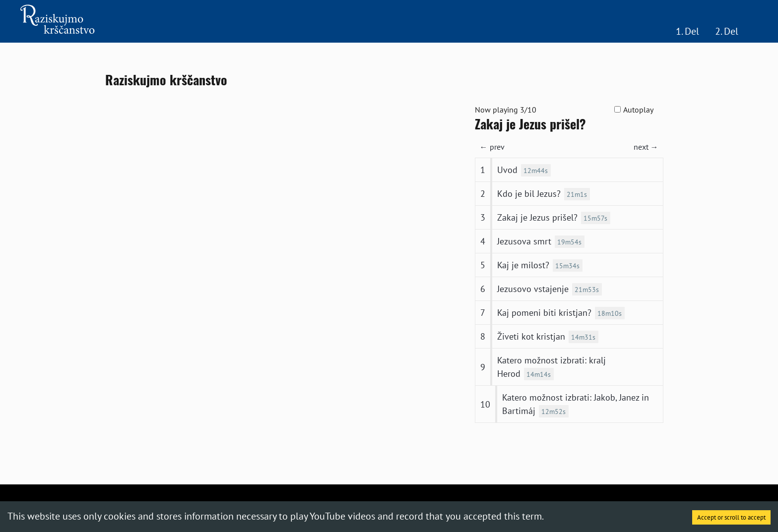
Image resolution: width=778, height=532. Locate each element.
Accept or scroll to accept (731, 517)
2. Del (727, 31)
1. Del (687, 31)
